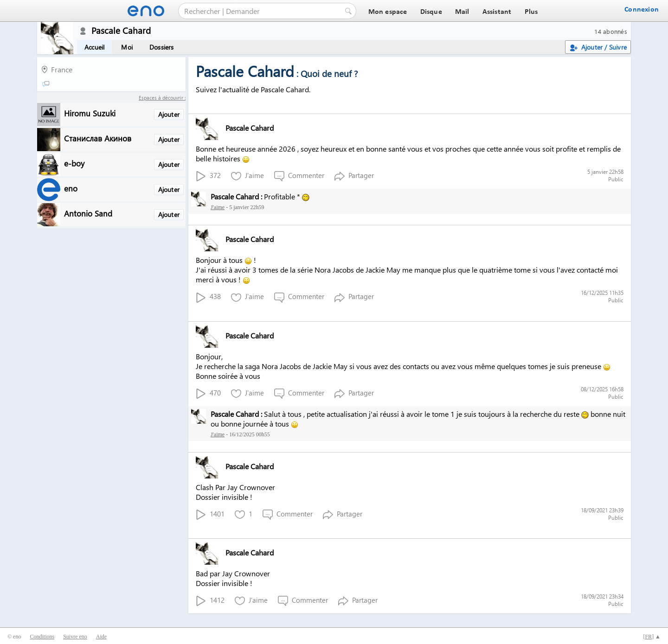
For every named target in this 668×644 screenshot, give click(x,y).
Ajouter (169, 114)
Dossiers (162, 47)
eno (71, 188)
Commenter (299, 176)
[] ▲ (652, 637)
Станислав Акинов (98, 138)
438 (208, 297)
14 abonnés (611, 31)
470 (208, 393)
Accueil (94, 47)
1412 (210, 601)
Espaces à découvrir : (162, 98)
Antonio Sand (88, 213)
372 (208, 176)
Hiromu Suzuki (90, 113)
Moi (127, 47)
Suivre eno (75, 637)
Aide (101, 637)
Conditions (42, 637)
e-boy (74, 163)
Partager (354, 176)
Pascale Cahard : (236, 196)
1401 (210, 514)
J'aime (247, 176)
